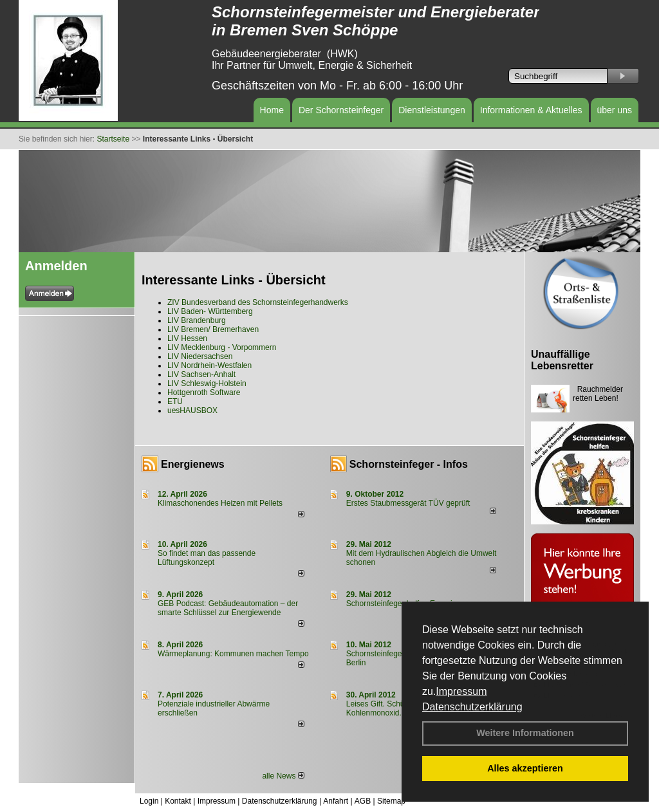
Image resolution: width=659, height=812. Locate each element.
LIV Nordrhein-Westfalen (209, 365)
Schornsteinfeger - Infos (409, 464)
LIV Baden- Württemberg (210, 311)
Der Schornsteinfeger (341, 110)
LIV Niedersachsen (200, 356)
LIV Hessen (187, 338)
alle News (283, 776)
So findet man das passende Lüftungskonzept (207, 558)
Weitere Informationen (525, 733)
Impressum (461, 691)
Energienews (193, 464)
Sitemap (391, 801)
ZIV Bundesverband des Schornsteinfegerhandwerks (258, 302)
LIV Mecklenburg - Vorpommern (222, 347)
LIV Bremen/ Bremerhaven (213, 329)
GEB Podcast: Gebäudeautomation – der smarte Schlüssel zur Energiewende (228, 608)
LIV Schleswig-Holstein (207, 383)
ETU (175, 401)
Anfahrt (336, 801)
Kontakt (178, 801)
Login (149, 801)
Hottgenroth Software (204, 392)
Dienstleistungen (432, 110)
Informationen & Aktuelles (531, 110)
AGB (363, 801)
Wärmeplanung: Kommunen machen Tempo (233, 654)
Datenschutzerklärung (472, 707)
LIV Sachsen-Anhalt (201, 374)
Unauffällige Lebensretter (562, 360)
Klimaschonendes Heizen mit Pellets (220, 503)
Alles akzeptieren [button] (525, 768)
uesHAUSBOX (192, 411)
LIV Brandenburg (197, 320)
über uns (615, 110)
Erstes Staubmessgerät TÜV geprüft (408, 503)
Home (272, 110)
